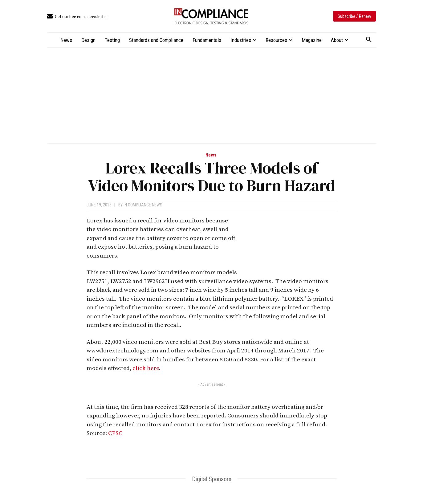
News (211, 155)
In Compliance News (143, 205)
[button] (369, 40)
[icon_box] (77, 17)
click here (146, 368)
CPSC (115, 433)
